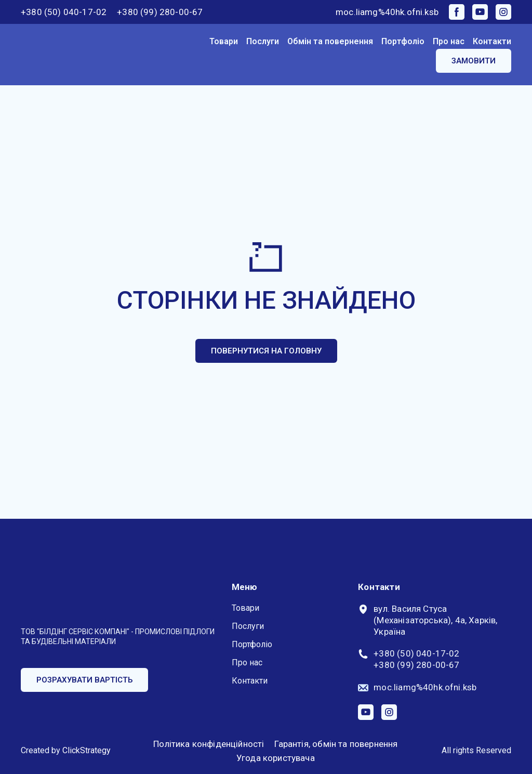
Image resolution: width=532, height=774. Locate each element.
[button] (457, 12)
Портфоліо (403, 41)
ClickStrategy (87, 750)
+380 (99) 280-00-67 (160, 12)
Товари (224, 41)
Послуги (263, 41)
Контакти (492, 41)
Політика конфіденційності (209, 744)
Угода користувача (276, 758)
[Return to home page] (63, 55)
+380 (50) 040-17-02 (64, 12)
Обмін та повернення (330, 41)
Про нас (449, 41)
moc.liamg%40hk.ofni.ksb (387, 12)
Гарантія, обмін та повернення (336, 744)
